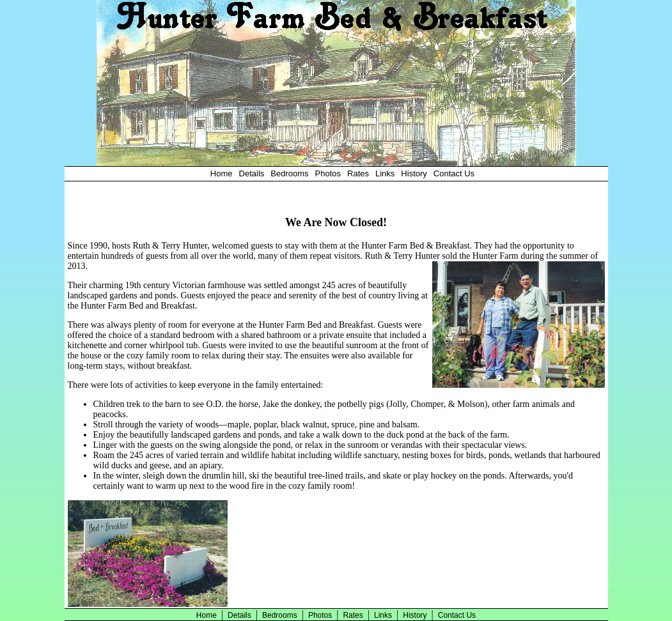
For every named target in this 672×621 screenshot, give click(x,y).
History (414, 173)
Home (222, 173)
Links (385, 173)
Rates (358, 173)
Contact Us (454, 173)
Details (252, 173)
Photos (328, 173)
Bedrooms (289, 173)
